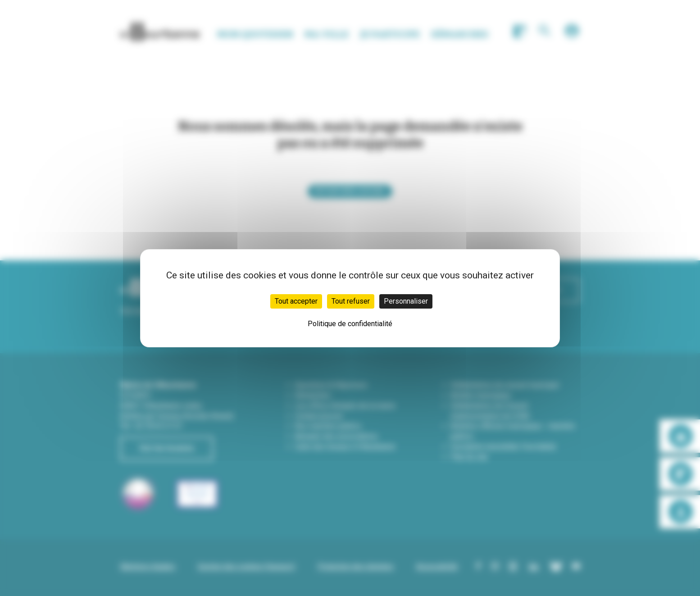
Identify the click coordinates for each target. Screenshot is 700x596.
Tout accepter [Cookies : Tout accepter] (296, 301)
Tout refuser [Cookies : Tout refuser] (351, 301)
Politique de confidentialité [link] (350, 324)
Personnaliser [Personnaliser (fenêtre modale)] (406, 301)
